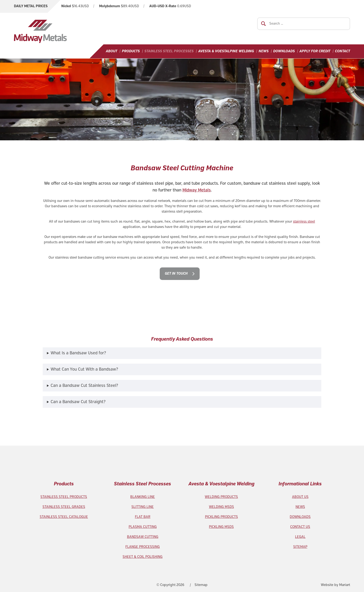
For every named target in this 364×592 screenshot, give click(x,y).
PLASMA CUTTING (143, 527)
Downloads (284, 51)
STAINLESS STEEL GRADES (64, 507)
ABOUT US (300, 497)
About (112, 51)
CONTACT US (300, 527)
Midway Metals (197, 190)
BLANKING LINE (143, 497)
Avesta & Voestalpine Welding (226, 51)
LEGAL (300, 537)
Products (131, 51)
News (264, 51)
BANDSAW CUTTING (143, 537)
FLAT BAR (143, 517)
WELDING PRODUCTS (221, 497)
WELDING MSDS (221, 507)
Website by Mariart (335, 585)
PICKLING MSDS (221, 527)
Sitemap (201, 585)
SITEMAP (300, 547)
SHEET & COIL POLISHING (143, 557)
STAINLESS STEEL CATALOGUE (64, 517)
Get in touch (176, 274)
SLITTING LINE (143, 507)
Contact (343, 51)
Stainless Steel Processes (169, 51)
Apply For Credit (315, 51)
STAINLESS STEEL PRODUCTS (64, 497)
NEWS (300, 507)
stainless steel (304, 222)
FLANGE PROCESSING (143, 547)
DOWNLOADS (300, 517)
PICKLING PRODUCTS (221, 517)
